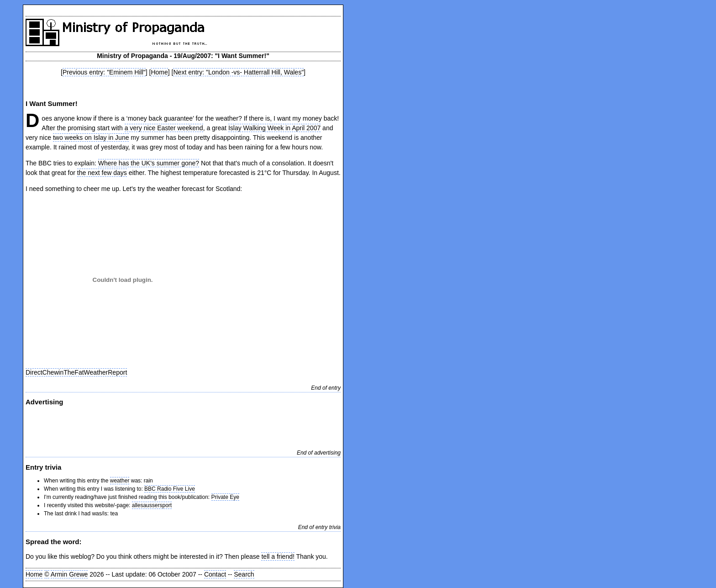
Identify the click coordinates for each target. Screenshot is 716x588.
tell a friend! (278, 556)
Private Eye (225, 497)
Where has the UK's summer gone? (149, 163)
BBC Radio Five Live (170, 489)
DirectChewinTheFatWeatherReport (76, 372)
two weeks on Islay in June (91, 138)
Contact (215, 574)
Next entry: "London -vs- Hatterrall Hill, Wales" (238, 72)
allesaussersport (152, 505)
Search (244, 574)
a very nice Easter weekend (164, 128)
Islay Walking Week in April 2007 (274, 128)
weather (120, 481)
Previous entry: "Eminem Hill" (104, 72)
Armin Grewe (69, 574)
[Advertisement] (183, 87)
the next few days (102, 173)
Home (159, 72)
